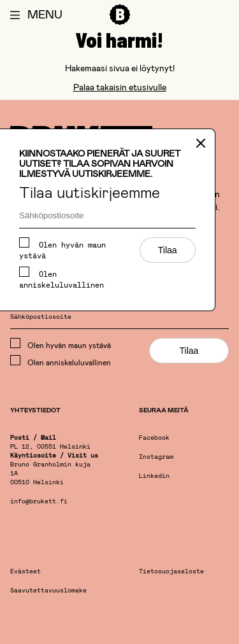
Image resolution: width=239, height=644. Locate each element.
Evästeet (25, 572)
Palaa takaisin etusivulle (120, 87)
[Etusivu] (120, 26)
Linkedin (154, 476)
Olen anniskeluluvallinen (62, 278)
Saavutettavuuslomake (48, 591)
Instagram (156, 457)
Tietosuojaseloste (171, 572)
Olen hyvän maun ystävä (62, 248)
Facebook (154, 438)
